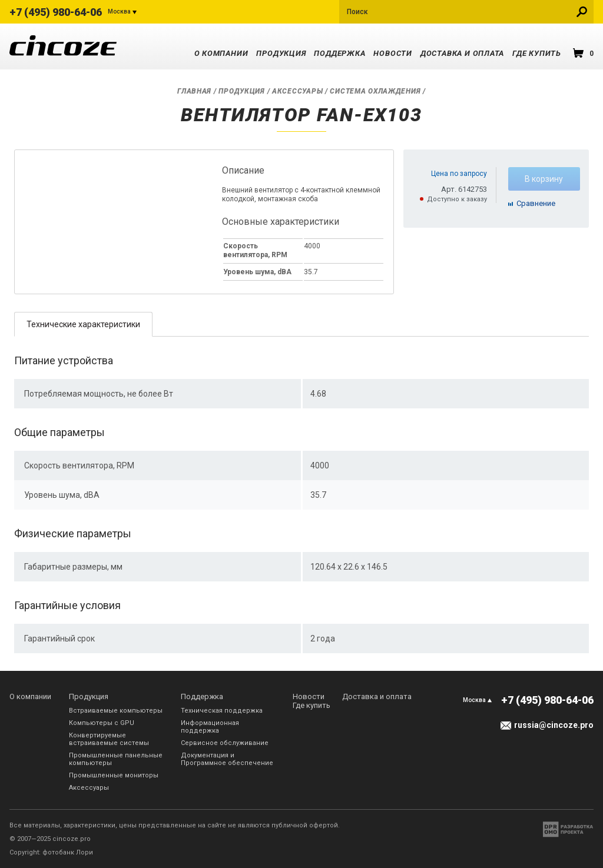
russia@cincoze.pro (554, 725)
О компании (221, 53)
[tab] (83, 324)
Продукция (281, 53)
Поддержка (339, 53)
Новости (392, 53)
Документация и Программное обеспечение (227, 759)
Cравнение (536, 203)
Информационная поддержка (210, 727)
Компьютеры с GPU (102, 723)
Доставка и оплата (462, 53)
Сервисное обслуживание (225, 743)
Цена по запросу (459, 174)
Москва (119, 11)
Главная (194, 91)
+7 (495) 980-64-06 (56, 12)
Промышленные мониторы (114, 775)
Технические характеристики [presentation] (83, 324)
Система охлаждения (375, 91)
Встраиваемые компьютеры (116, 711)
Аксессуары (297, 91)
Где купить (537, 53)
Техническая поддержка (222, 711)
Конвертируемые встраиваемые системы (109, 739)
